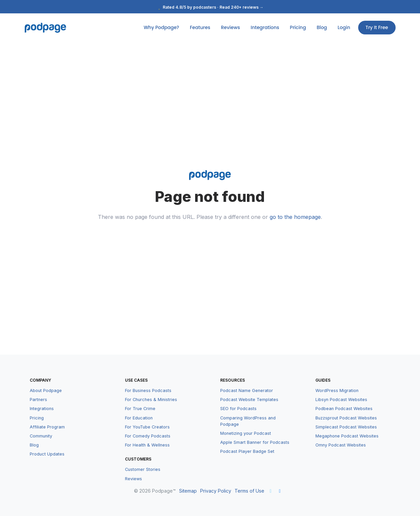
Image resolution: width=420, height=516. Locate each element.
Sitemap (188, 491)
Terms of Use (249, 491)
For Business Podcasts (148, 391)
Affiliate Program (47, 427)
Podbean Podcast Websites (344, 409)
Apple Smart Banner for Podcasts (255, 442)
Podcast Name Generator (247, 391)
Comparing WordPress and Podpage (248, 421)
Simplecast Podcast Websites (346, 427)
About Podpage (46, 391)
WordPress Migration (337, 391)
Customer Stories (143, 469)
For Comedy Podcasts (148, 436)
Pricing (298, 27)
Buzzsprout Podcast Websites (346, 418)
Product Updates (47, 454)
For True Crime (140, 409)
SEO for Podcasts (238, 409)
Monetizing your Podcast (246, 433)
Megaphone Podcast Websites (347, 436)
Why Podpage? (161, 27)
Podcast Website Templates (249, 400)
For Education (139, 418)
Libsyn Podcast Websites (341, 400)
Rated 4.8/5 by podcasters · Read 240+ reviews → (210, 7)
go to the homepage (295, 217)
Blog (322, 27)
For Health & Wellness (147, 445)
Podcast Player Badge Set (247, 451)
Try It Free (377, 27)
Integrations (265, 27)
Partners (38, 400)
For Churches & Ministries (151, 400)
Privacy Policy (216, 491)
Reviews (230, 27)
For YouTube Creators (147, 427)
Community (41, 436)
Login (344, 27)
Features (200, 27)
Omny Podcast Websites (341, 445)
